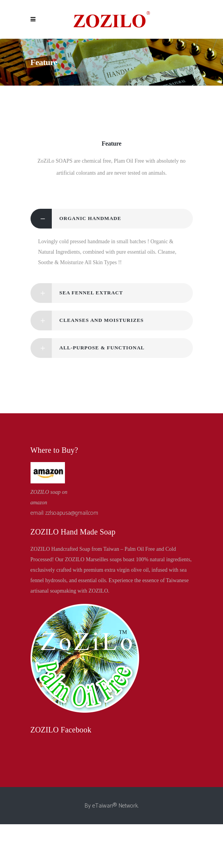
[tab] (112, 219)
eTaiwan (103, 806)
